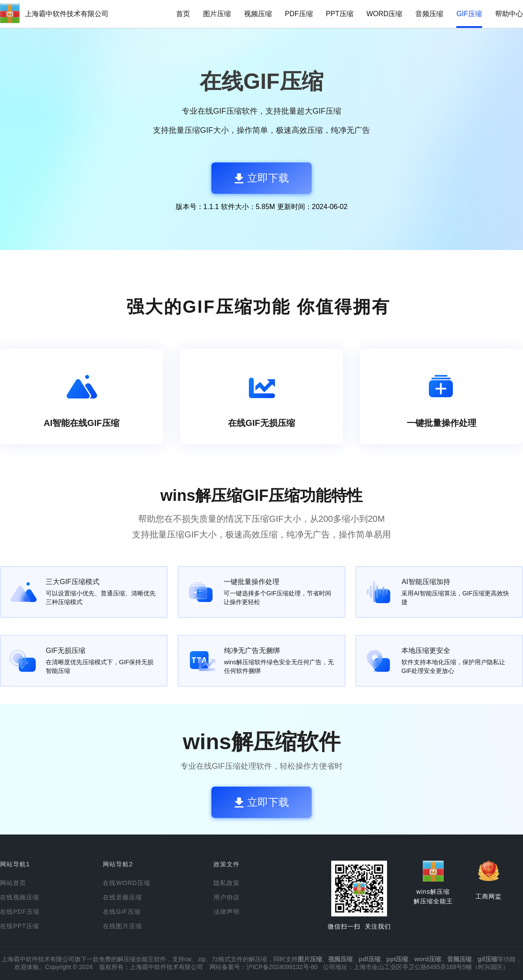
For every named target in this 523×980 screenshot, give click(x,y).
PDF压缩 (299, 14)
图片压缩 (217, 14)
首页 (183, 14)
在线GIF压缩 (122, 912)
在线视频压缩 (20, 897)
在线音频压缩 (122, 897)
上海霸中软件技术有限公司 (67, 14)
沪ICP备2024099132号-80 (282, 967)
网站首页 (13, 883)
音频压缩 (429, 14)
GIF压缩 (469, 14)
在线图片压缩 (122, 926)
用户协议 (227, 897)
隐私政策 (227, 883)
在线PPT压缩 (20, 926)
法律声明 (227, 912)
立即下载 (262, 178)
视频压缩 (258, 14)
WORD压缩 (385, 14)
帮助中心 (509, 14)
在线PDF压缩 (20, 912)
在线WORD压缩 (126, 883)
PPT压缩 (340, 14)
